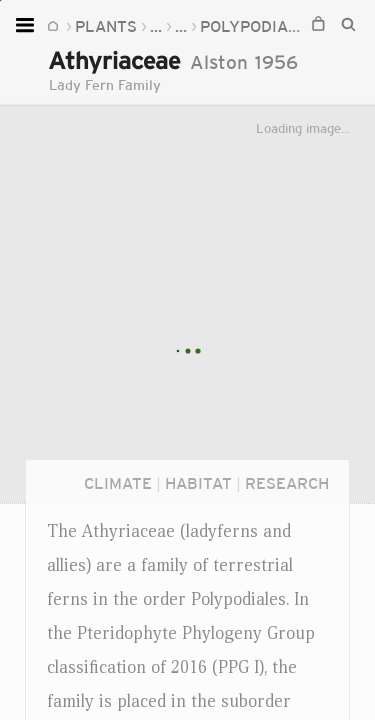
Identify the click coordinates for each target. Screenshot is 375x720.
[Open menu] (27, 25)
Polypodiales (259, 26)
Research (287, 483)
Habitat (198, 483)
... (156, 26)
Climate (118, 483)
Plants (106, 26)
